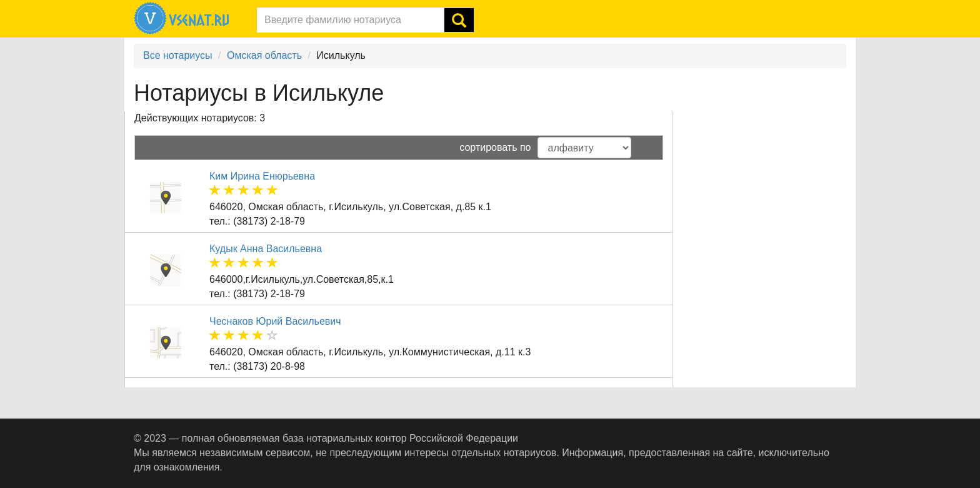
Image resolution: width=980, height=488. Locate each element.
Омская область (264, 55)
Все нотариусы (178, 55)
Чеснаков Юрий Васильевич (275, 321)
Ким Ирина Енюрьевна (262, 176)
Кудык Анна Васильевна (266, 249)
